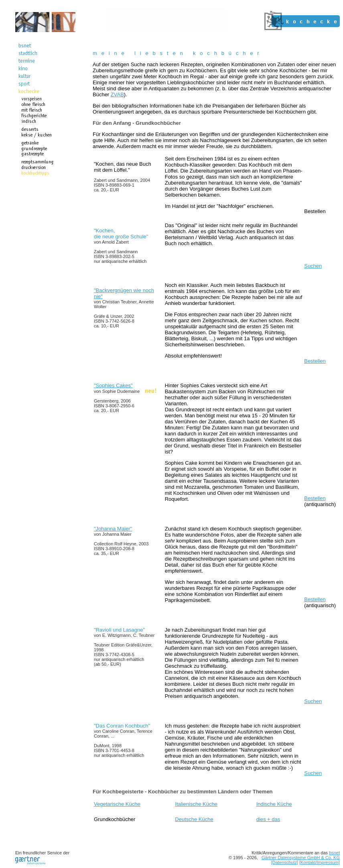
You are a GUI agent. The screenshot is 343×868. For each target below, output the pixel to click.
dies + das (268, 819)
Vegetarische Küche (117, 804)
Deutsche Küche (194, 819)
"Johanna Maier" (113, 529)
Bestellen (315, 211)
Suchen (313, 266)
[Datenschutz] (285, 862)
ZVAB (117, 95)
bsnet (334, 853)
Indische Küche (274, 804)
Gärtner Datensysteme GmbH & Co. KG (301, 858)
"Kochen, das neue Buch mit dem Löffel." (123, 177)
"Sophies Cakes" (113, 385)
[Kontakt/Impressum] (320, 862)
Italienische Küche (196, 804)
